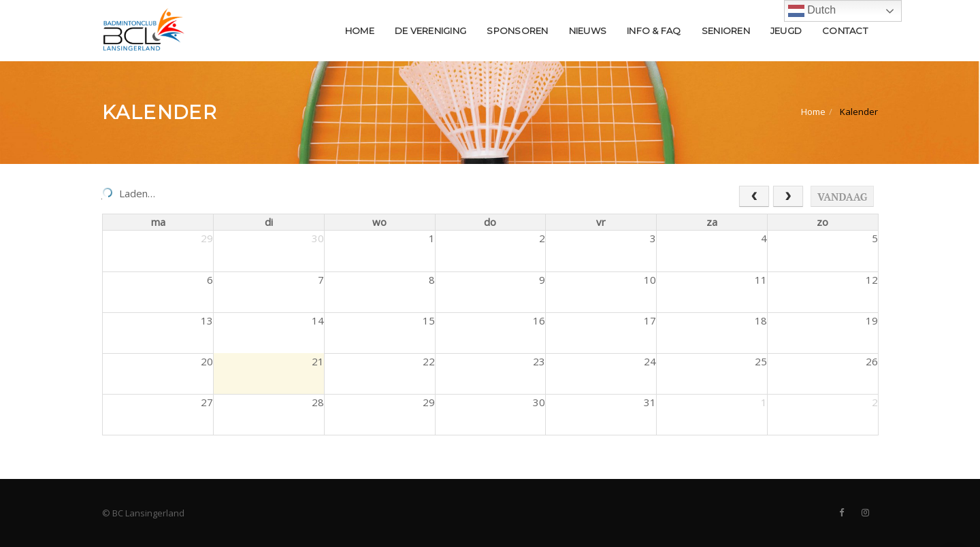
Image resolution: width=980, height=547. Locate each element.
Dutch (812, 11)
